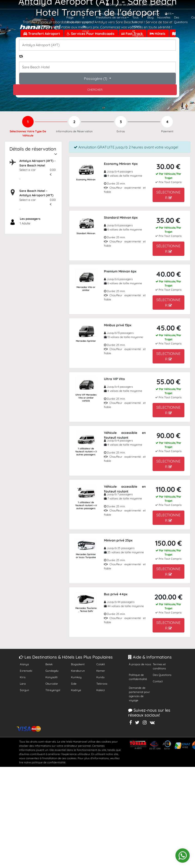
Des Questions (181, 20)
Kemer (101, 671)
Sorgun (24, 690)
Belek (49, 664)
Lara (23, 684)
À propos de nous (87, 24)
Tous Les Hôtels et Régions (138, 26)
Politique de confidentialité (138, 677)
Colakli (101, 664)
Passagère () (96, 79)
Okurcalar (52, 684)
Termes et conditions (159, 666)
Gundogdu (52, 671)
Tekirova (102, 684)
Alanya (24, 664)
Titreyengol (53, 690)
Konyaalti (52, 677)
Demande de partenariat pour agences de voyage (139, 694)
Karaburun (78, 671)
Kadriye (76, 690)
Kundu (100, 677)
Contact (158, 681)
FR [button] (168, 14)
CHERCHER (95, 90)
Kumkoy (76, 677)
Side (74, 684)
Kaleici (101, 690)
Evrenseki (26, 671)
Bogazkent (78, 664)
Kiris (23, 677)
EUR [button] (151, 14)
